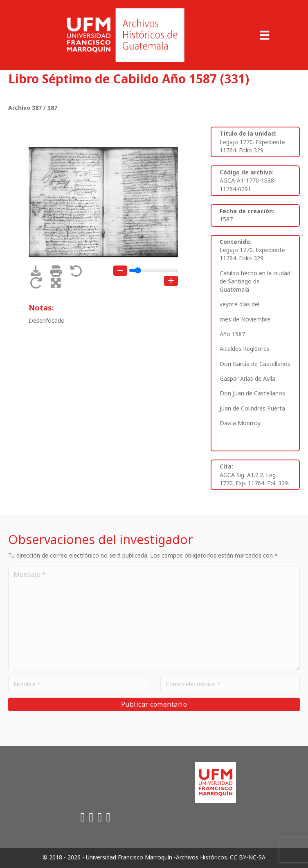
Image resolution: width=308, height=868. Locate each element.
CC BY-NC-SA (248, 857)
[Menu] (265, 35)
